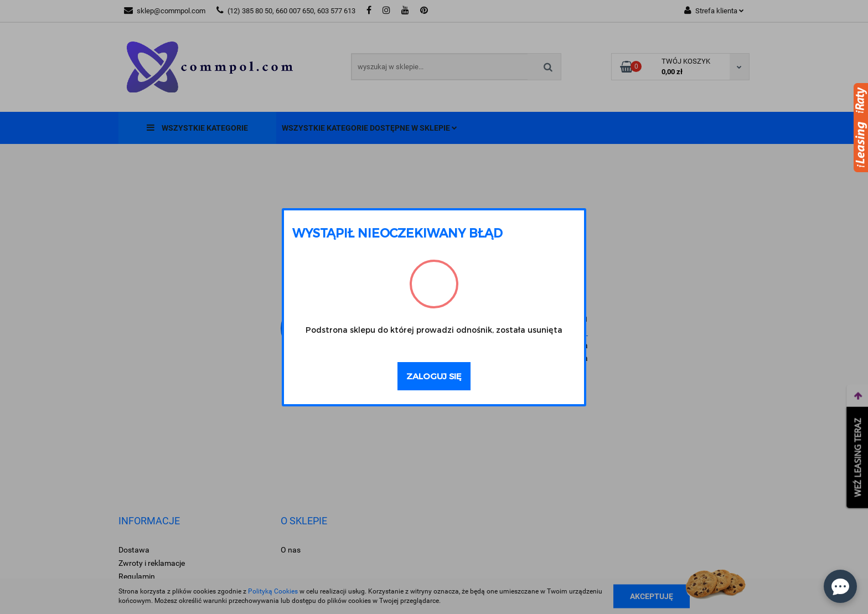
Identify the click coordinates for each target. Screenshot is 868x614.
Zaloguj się (434, 376)
